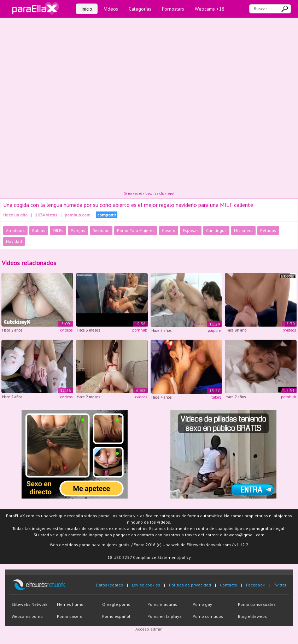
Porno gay (202, 604)
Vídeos (111, 9)
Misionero (243, 230)
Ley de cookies (146, 585)
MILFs (58, 230)
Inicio (87, 9)
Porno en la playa (165, 616)
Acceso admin (149, 629)
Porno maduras (162, 604)
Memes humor (71, 604)
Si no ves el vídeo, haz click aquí (149, 193)
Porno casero (70, 616)
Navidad (14, 241)
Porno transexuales (257, 604)
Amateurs (15, 230)
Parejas (78, 230)
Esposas (191, 230)
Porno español (116, 616)
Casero (169, 230)
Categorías (140, 9)
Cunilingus (216, 230)
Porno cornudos (208, 616)
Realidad (101, 230)
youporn (214, 330)
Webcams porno (27, 616)
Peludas (268, 230)
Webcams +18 (210, 9)
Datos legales (109, 585)
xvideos (66, 330)
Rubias (39, 230)
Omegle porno (116, 604)
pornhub (140, 330)
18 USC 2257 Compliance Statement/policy (149, 557)
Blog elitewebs (252, 616)
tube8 (216, 397)
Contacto (229, 585)
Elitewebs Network (30, 604)
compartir (107, 215)
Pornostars (173, 9)
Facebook (255, 585)
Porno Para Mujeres (136, 230)
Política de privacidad (190, 585)
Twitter (280, 585)
